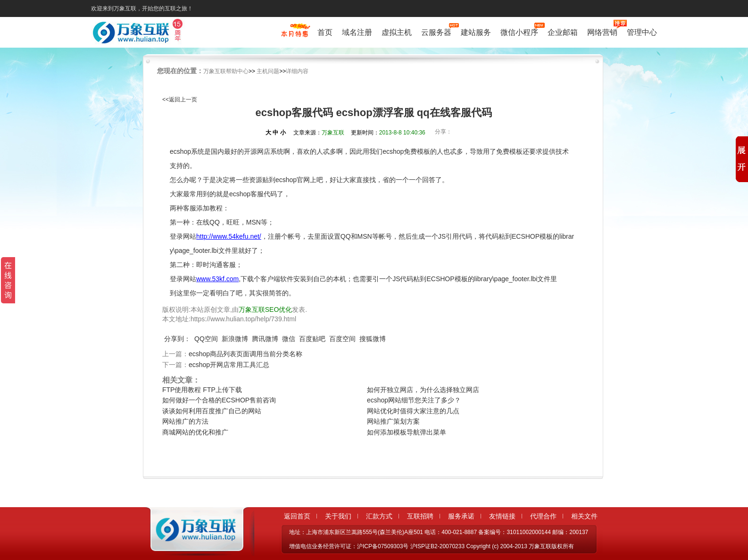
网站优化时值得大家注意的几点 (413, 411)
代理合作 (543, 516)
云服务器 (436, 31)
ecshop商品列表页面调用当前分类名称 (245, 354)
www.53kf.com (217, 279)
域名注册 (357, 32)
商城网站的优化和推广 (195, 432)
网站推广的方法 (185, 421)
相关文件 (584, 516)
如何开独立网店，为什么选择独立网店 (423, 390)
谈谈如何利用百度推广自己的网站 (212, 411)
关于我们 (338, 516)
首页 (325, 32)
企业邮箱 (563, 32)
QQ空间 (206, 339)
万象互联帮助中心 (226, 71)
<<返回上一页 (180, 100)
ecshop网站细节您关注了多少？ (414, 400)
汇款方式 (379, 516)
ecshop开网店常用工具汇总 (229, 365)
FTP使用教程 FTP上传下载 (202, 390)
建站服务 (476, 32)
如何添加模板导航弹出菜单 (407, 432)
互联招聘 (420, 516)
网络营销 (602, 31)
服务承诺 (461, 516)
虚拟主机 (397, 32)
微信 (289, 339)
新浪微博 (235, 339)
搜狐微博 (373, 339)
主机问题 (268, 71)
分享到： (177, 339)
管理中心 (642, 32)
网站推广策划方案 (393, 421)
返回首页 (297, 516)
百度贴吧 (312, 339)
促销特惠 (295, 34)
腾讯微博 (265, 339)
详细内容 (297, 71)
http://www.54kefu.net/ (229, 236)
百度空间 (342, 339)
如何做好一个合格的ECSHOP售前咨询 (219, 400)
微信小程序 (519, 31)
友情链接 (502, 516)
